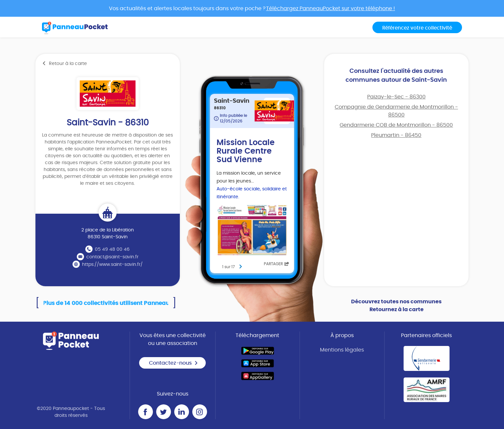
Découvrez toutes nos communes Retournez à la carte (396, 306)
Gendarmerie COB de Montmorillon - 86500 (396, 125)
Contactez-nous (174, 363)
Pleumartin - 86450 (396, 135)
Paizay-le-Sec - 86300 (396, 97)
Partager (276, 264)
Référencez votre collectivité (417, 28)
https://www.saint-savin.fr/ (112, 265)
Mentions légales (342, 350)
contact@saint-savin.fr (112, 257)
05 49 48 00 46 (112, 249)
